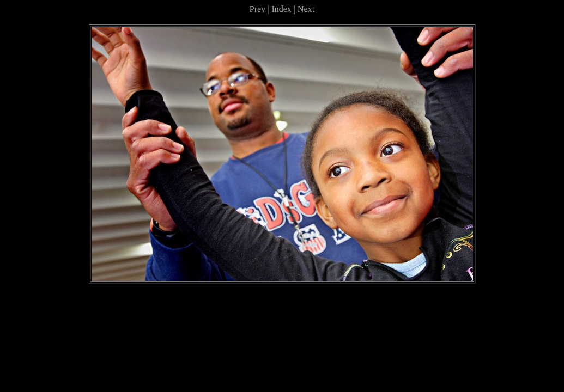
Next (306, 9)
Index (281, 9)
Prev (257, 9)
